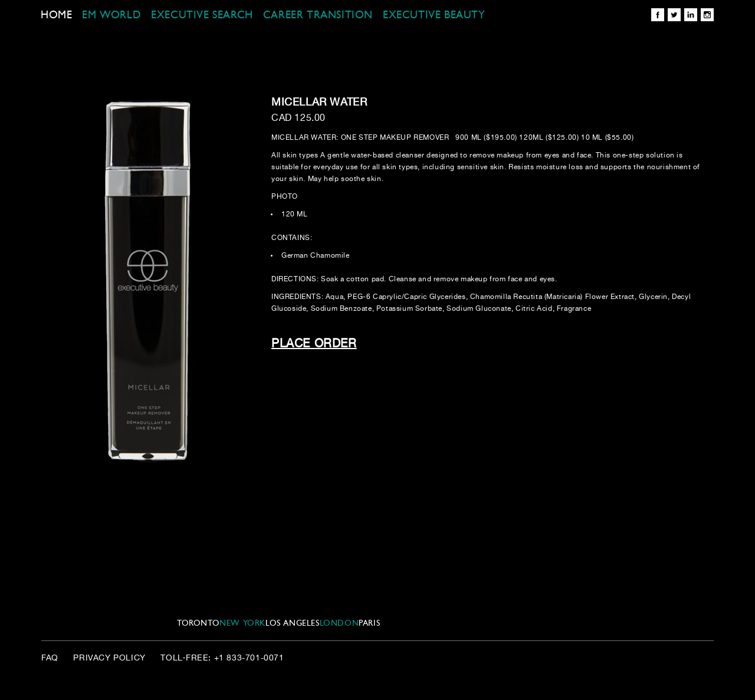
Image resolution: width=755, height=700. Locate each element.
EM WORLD (111, 16)
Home (56, 16)
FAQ (50, 658)
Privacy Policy (109, 658)
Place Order (314, 344)
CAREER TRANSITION (318, 16)
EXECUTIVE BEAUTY (434, 16)
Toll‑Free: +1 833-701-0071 (222, 658)
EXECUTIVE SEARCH (202, 16)
